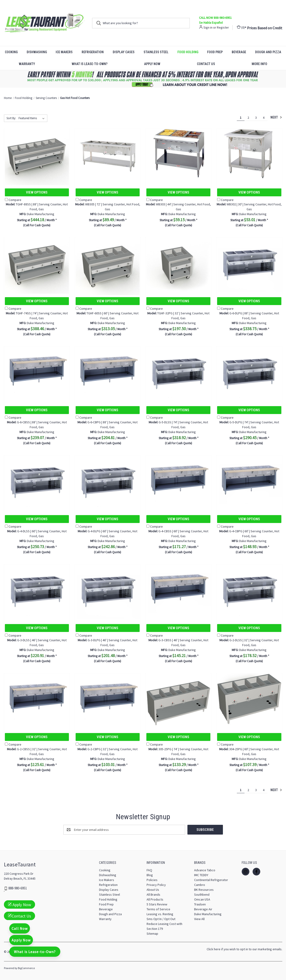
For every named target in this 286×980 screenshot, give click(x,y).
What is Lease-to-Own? (90, 64)
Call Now (20, 928)
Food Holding (188, 52)
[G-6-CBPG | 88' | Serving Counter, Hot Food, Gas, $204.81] (108, 372)
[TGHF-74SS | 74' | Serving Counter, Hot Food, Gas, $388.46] (37, 263)
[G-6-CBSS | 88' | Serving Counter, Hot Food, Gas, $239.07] (37, 372)
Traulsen (200, 904)
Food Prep (215, 52)
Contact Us (206, 64)
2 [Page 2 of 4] (248, 118)
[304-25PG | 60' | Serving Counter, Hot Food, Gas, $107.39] (249, 699)
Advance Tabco (205, 870)
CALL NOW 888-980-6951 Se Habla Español (215, 20)
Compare (13, 200)
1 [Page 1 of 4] (241, 118)
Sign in (208, 27)
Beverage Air (203, 909)
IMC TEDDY (201, 875)
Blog (150, 875)
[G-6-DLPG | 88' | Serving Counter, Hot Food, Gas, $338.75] (249, 263)
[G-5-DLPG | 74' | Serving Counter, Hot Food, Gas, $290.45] (249, 372)
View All (199, 919)
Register (223, 27)
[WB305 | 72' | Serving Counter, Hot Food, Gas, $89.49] (108, 154)
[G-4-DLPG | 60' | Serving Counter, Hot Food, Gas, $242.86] (108, 481)
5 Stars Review (157, 904)
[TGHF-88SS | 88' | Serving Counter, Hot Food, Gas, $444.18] (37, 154)
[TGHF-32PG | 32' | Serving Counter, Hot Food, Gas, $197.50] (178, 263)
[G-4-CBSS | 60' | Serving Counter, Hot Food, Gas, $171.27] (178, 481)
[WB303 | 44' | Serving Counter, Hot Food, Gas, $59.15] (178, 154)
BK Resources (204, 890)
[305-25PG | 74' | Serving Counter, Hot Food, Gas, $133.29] (178, 699)
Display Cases (124, 52)
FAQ (149, 870)
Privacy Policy (156, 885)
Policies (152, 880)
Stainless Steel (156, 52)
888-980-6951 (18, 888)
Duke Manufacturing (208, 914)
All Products (155, 899)
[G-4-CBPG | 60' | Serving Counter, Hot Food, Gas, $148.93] (249, 481)
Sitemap (152, 934)
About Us (153, 890)
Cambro (200, 885)
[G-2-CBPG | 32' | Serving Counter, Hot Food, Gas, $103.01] (108, 699)
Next (276, 117)
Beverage (239, 52)
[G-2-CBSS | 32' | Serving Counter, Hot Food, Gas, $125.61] (37, 699)
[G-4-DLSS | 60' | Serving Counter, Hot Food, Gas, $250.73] (37, 481)
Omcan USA (202, 899)
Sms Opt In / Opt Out (161, 919)
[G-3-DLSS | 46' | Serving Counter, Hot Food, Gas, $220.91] (37, 590)
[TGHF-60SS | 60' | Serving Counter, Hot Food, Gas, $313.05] (108, 263)
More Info (259, 64)
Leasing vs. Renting (160, 914)
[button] (143, 79)
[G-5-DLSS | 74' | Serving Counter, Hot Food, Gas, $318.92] (178, 372)
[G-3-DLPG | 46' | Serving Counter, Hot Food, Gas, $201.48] (108, 590)
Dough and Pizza (268, 52)
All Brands (153, 894)
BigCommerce (26, 968)
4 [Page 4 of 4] (264, 118)
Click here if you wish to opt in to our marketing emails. (244, 949)
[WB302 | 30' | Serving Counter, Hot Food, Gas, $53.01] (249, 154)
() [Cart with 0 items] (241, 27)
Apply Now (152, 64)
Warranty (27, 64)
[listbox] (32, 118)
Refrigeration (93, 52)
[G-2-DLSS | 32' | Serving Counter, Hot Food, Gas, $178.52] (249, 590)
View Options (37, 192)
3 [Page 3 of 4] (256, 118)
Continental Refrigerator (211, 880)
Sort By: (11, 118)
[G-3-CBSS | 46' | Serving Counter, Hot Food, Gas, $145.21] (178, 590)
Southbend (202, 894)
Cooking (11, 52)
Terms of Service (158, 909)
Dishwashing (37, 52)
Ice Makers (64, 52)
